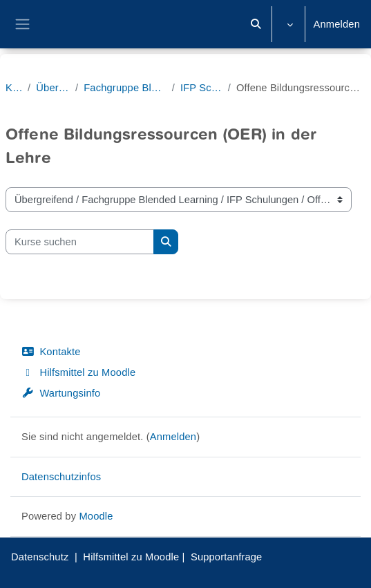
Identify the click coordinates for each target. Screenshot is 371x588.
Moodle (96, 516)
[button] (256, 24)
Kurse (14, 88)
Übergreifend (53, 88)
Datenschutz (40, 557)
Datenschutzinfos (61, 477)
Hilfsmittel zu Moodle (78, 372)
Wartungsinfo (61, 393)
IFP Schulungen (201, 88)
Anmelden (337, 24)
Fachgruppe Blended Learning (125, 88)
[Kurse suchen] (80, 242)
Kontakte (51, 352)
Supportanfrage (227, 557)
